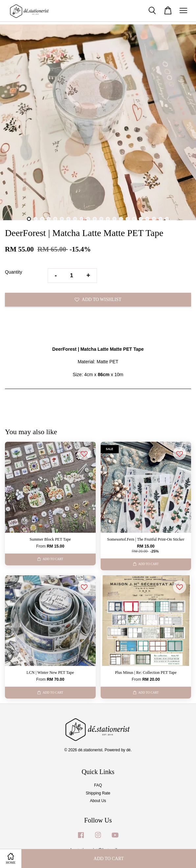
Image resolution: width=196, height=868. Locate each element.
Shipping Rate (98, 793)
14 (114, 219)
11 (95, 219)
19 (147, 219)
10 (88, 219)
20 (154, 219)
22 (167, 219)
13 (108, 219)
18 (141, 219)
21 (160, 219)
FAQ (98, 785)
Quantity (13, 272)
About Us (98, 801)
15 (121, 219)
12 (101, 219)
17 (134, 219)
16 (128, 219)
